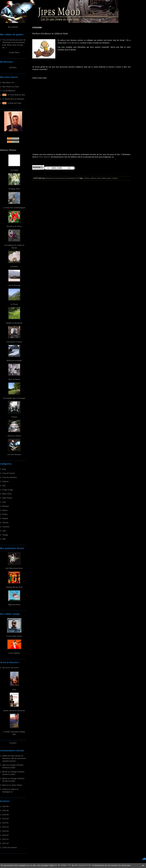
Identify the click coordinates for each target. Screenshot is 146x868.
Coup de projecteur (10, 477)
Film (4, 486)
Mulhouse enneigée (14, 360)
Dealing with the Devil (14, 587)
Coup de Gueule (9, 473)
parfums (93, 178)
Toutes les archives (10, 847)
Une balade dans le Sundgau (14, 398)
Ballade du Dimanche (14, 323)
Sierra (69, 43)
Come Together (14, 653)
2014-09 (5, 815)
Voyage (5, 535)
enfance (87, 178)
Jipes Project (7, 498)
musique (115, 178)
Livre (4, 502)
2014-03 (5, 819)
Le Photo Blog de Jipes (16, 95)
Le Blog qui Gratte (14, 103)
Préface (14, 417)
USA (4, 531)
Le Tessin (14, 304)
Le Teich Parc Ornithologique (14, 208)
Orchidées (14, 266)
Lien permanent (58, 178)
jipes (109, 178)
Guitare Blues (14, 52)
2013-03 (5, 835)
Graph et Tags (8, 490)
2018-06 (5, 806)
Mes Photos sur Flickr (11, 87)
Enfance (5, 481)
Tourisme (6, 527)
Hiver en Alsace (14, 379)
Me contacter (13, 27)
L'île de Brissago (14, 285)
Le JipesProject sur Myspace (13, 99)
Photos (5, 514)
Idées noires (7, 494)
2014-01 (5, 823)
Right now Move (14, 605)
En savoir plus (125, 865)
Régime (5, 518)
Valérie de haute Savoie (11, 756)
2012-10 (5, 843)
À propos (13, 743)
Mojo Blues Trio (8, 82)
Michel (5, 772)
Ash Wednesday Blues (14, 568)
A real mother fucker (14, 636)
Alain (4, 785)
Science (5, 523)
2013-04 (5, 831)
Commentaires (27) (72, 178)
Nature (5, 510)
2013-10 (5, 827)
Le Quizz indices (16, 785)
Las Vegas (14, 170)
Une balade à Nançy (14, 342)
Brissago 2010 (14, 189)
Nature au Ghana (14, 436)
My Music (13, 67)
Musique (6, 506)
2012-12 (5, 839)
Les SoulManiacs (9, 91)
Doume (5, 789)
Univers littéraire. (44, 157)
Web (4, 539)
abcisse (104, 178)
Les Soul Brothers (14, 454)
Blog (4, 469)
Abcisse (77, 43)
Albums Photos (8, 150)
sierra (99, 178)
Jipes (4, 765)
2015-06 (5, 811)
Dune (14, 690)
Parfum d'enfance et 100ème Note (50, 34)
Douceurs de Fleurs (14, 226)
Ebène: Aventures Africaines (14, 711)
